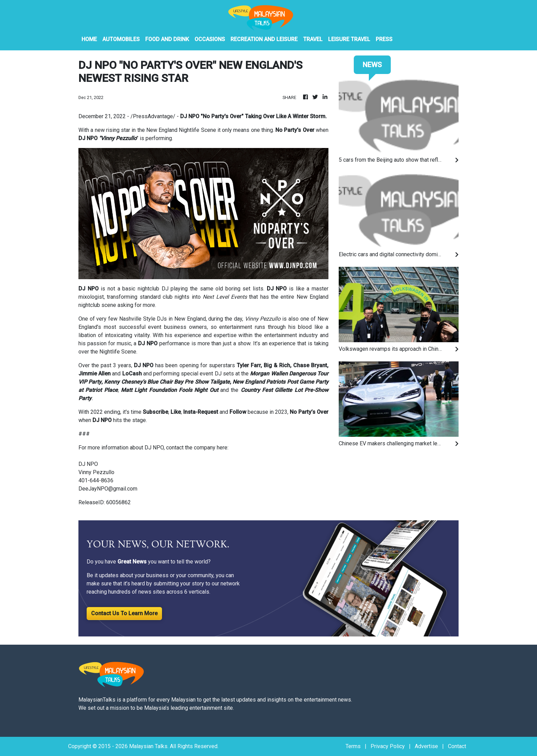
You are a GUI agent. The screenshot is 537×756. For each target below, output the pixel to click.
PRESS (384, 39)
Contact (457, 746)
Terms (353, 746)
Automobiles (121, 39)
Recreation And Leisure (264, 39)
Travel (313, 39)
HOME (89, 39)
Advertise (426, 746)
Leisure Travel (349, 39)
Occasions (210, 39)
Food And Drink (167, 39)
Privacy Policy (388, 746)
